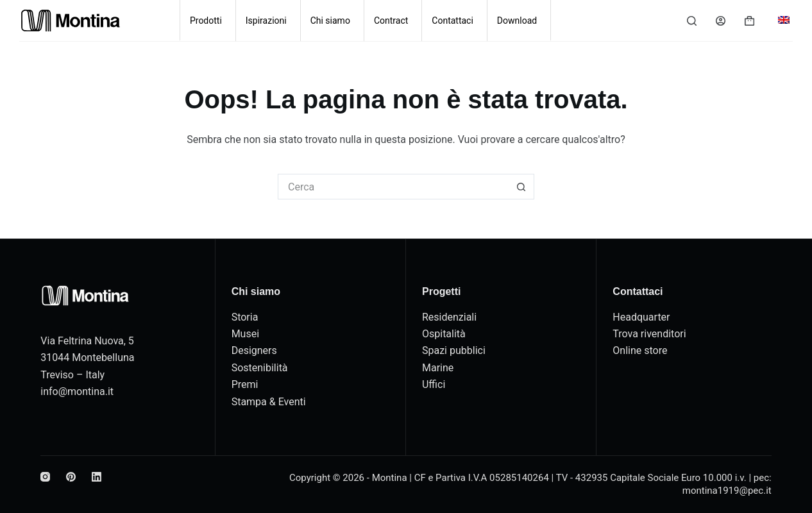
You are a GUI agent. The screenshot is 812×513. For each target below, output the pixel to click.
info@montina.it (77, 391)
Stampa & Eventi (269, 402)
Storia (245, 317)
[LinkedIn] (97, 477)
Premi (245, 384)
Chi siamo (330, 21)
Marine (438, 368)
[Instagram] (45, 477)
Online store (640, 350)
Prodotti (206, 21)
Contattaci (453, 21)
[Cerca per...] (393, 187)
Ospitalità (444, 334)
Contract (391, 21)
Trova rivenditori (649, 334)
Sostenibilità (260, 368)
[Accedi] (721, 21)
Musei (245, 334)
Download (517, 21)
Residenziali (449, 317)
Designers (254, 350)
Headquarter (641, 317)
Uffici (434, 384)
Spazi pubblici (454, 350)
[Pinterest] (71, 477)
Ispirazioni (266, 21)
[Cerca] (692, 21)
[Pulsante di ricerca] (521, 187)
